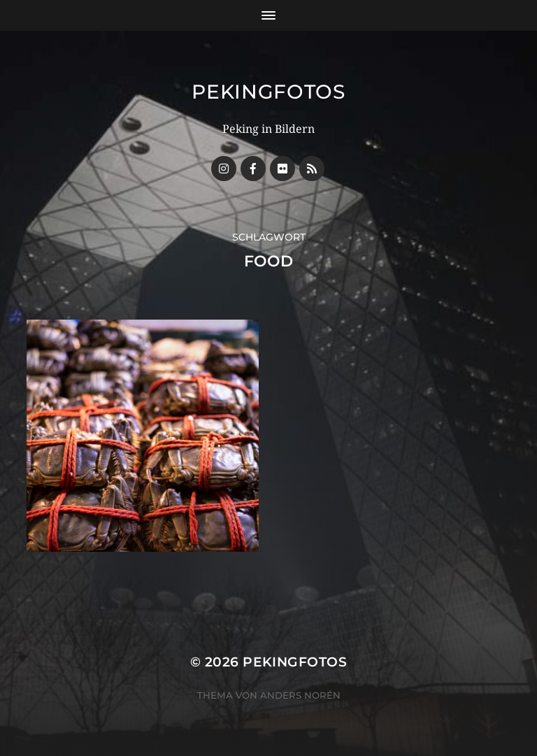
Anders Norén (300, 695)
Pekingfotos (268, 92)
